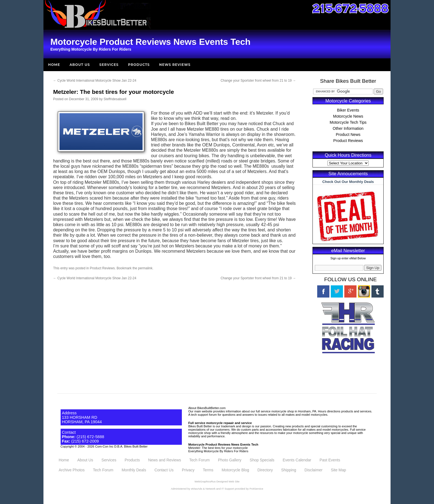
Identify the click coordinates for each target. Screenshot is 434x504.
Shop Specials (262, 460)
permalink (145, 268)
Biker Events (348, 110)
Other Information (348, 128)
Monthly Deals (134, 470)
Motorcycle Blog (235, 470)
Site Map (338, 470)
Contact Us (164, 470)
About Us (80, 65)
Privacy (188, 470)
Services (109, 65)
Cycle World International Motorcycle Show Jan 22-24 (95, 81)
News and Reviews (165, 460)
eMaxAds (197, 489)
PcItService (256, 489)
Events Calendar (297, 460)
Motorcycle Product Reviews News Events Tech (223, 444)
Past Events (330, 460)
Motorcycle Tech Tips (348, 122)
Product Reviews (102, 268)
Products (139, 65)
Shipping (289, 470)
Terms (208, 470)
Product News (348, 135)
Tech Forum (200, 460)
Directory (265, 470)
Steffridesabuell (115, 99)
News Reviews (175, 65)
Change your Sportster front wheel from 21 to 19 (258, 81)
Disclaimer (313, 470)
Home (54, 65)
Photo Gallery (230, 460)
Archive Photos (72, 470)
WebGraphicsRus (205, 481)
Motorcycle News (348, 116)
